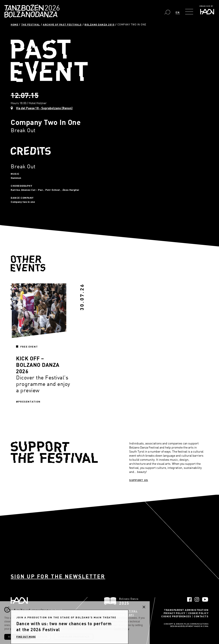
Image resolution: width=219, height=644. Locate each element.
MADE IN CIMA (201, 626)
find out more (26, 637)
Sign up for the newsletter (58, 576)
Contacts (201, 616)
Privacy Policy (175, 613)
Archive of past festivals (62, 24)
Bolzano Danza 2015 (99, 24)
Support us (139, 480)
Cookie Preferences (176, 616)
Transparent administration (186, 610)
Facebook (189, 599)
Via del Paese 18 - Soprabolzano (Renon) (44, 108)
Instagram (197, 599)
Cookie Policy (198, 613)
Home (14, 24)
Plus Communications (196, 624)
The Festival (31, 24)
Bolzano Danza (51, 8)
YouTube (205, 599)
